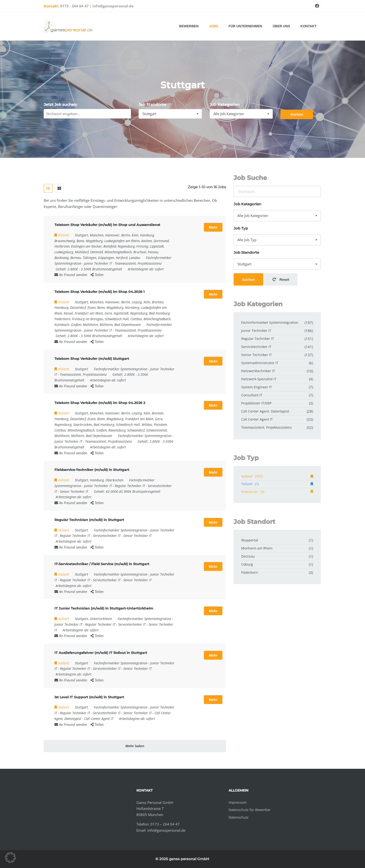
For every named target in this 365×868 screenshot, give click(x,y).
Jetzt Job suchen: (61, 105)
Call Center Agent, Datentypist (265, 411)
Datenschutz (239, 817)
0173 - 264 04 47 (74, 6)
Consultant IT (252, 395)
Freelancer (277, 492)
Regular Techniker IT (130, 486)
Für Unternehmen (245, 26)
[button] (10, 858)
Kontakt (309, 26)
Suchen (297, 114)
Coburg (247, 564)
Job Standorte (152, 105)
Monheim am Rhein (257, 548)
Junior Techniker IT (98, 263)
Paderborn (250, 572)
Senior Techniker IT (74, 491)
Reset (281, 279)
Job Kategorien (225, 105)
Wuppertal (250, 540)
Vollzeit (277, 476)
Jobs (214, 26)
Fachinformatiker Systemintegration (121, 369)
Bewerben (189, 26)
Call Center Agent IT (99, 719)
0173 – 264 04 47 (165, 824)
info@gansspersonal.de (113, 6)
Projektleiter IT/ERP (256, 403)
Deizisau (248, 556)
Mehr (213, 227)
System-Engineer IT (257, 387)
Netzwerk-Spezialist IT (259, 379)
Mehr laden (135, 746)
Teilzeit (277, 484)
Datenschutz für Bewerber (250, 810)
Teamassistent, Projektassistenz (138, 263)
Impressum (238, 802)
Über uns (281, 26)
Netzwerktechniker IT (258, 371)
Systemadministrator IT (260, 363)
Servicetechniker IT (107, 536)
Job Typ (241, 228)
